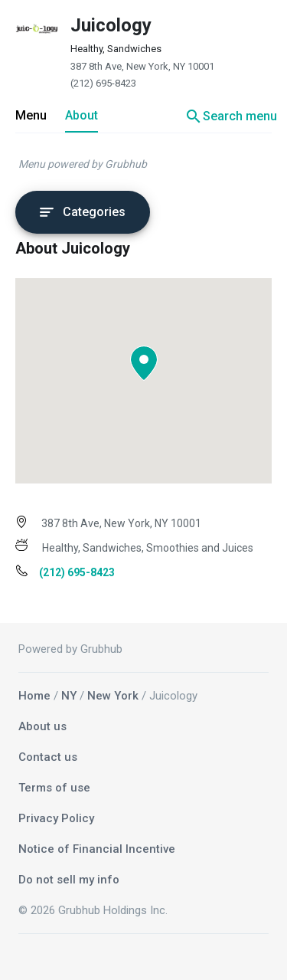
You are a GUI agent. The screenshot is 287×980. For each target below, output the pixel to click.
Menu (31, 115)
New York (113, 696)
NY (69, 696)
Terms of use (54, 788)
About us (42, 726)
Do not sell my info (69, 880)
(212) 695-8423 (103, 83)
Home (34, 696)
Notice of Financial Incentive (97, 849)
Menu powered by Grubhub (83, 164)
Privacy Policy (56, 818)
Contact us (48, 757)
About (82, 115)
